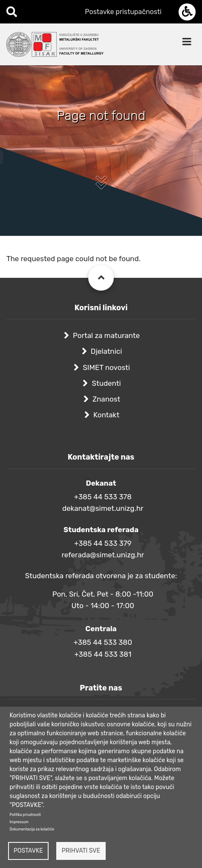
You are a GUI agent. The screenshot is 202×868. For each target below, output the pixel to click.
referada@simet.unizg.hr (103, 555)
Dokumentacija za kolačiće (32, 829)
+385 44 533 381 (103, 654)
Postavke (28, 851)
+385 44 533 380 (102, 642)
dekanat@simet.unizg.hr (103, 508)
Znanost (106, 399)
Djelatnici (107, 351)
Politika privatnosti (25, 815)
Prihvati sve (81, 851)
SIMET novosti (106, 367)
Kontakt (106, 415)
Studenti (106, 383)
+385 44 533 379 (103, 543)
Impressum (19, 822)
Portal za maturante (106, 335)
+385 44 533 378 (103, 497)
